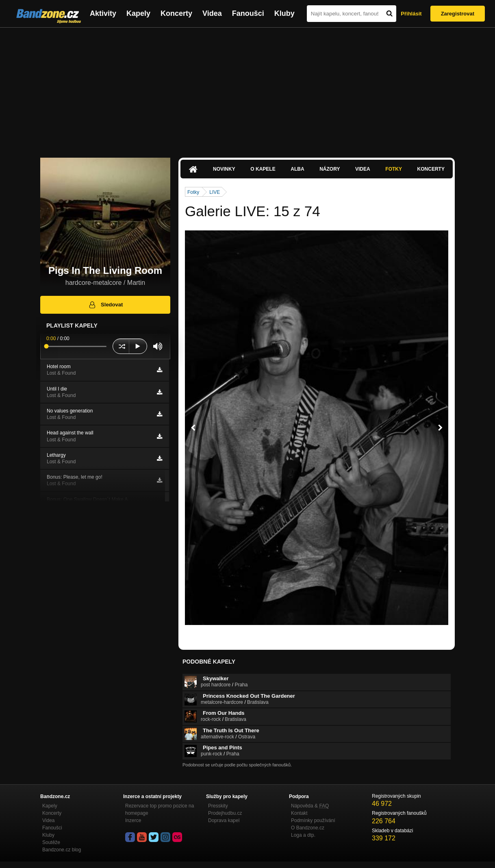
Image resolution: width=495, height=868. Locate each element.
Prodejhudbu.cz (225, 813)
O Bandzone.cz (308, 828)
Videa (212, 13)
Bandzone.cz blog (62, 850)
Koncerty (176, 13)
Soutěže (51, 842)
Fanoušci (248, 13)
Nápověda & (310, 806)
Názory (330, 169)
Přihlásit (411, 14)
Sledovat (105, 305)
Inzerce (133, 820)
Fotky (394, 169)
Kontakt (299, 813)
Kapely (138, 13)
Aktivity (103, 13)
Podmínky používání (313, 820)
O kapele (263, 169)
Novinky (224, 169)
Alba (297, 169)
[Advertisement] (247, 89)
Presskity (218, 806)
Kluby (284, 13)
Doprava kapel (224, 820)
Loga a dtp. (303, 835)
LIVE (215, 192)
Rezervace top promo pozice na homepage (160, 809)
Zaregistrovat (458, 14)
